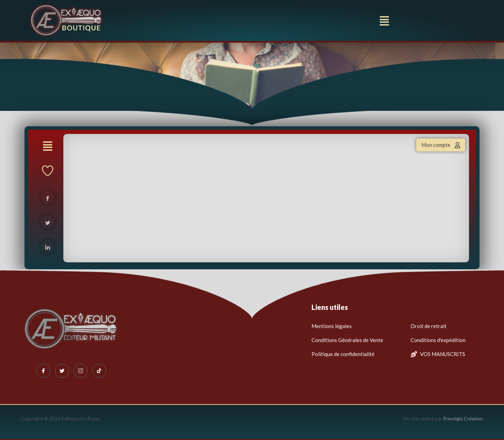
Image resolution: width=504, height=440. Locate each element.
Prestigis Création (463, 418)
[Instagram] (80, 371)
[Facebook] (43, 371)
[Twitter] (62, 371)
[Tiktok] (99, 371)
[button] (384, 21)
